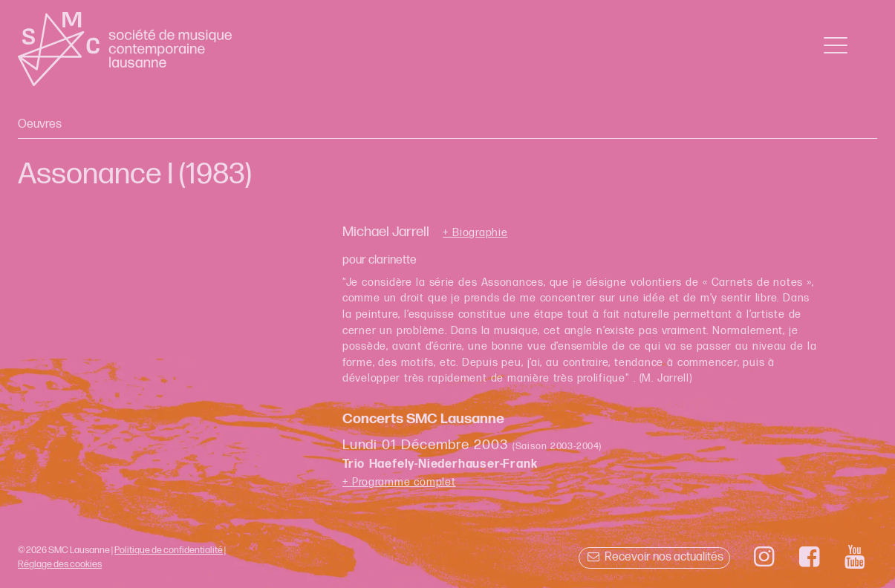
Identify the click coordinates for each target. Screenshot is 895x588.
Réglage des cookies (60, 564)
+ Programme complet (399, 482)
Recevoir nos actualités (654, 557)
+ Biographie (475, 233)
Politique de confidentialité (169, 550)
